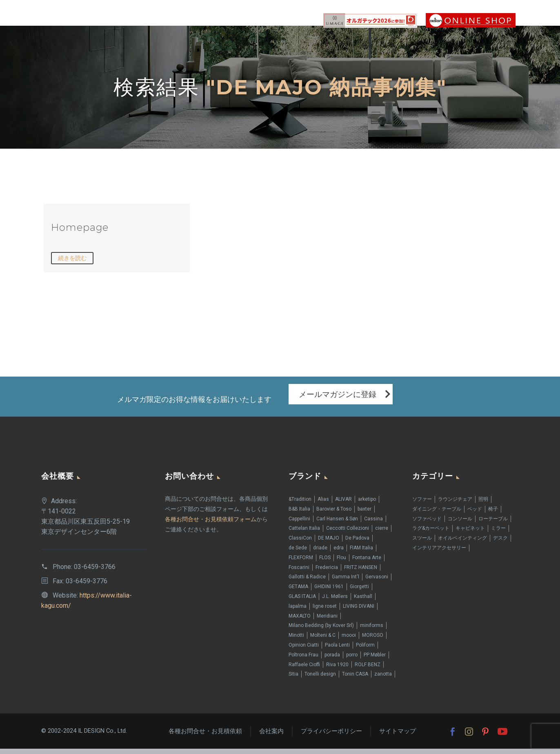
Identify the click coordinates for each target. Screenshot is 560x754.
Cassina (373, 524)
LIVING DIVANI (359, 611)
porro (352, 660)
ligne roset (325, 611)
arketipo (367, 504)
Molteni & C (323, 640)
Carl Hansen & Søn (337, 524)
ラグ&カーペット (431, 533)
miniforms (372, 631)
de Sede (298, 553)
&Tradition (300, 504)
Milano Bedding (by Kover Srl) (321, 631)
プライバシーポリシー (331, 736)
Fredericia (327, 572)
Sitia (293, 679)
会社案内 (271, 736)
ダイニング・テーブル (437, 514)
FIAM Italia (361, 553)
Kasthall (363, 602)
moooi (349, 640)
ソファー (422, 504)
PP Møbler (375, 660)
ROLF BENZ (368, 669)
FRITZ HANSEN (361, 572)
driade (320, 553)
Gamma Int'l (346, 582)
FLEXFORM (301, 563)
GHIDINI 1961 (329, 592)
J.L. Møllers (335, 602)
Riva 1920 (337, 669)
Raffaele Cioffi (304, 669)
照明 (483, 504)
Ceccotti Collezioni (348, 533)
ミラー (498, 533)
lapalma (298, 611)
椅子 (493, 514)
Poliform (365, 650)
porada (332, 660)
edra (339, 553)
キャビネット (470, 533)
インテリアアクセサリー (439, 553)
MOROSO (373, 640)
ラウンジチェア (455, 504)
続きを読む (72, 258)
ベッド (475, 514)
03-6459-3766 (95, 572)
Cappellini (299, 524)
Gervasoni (377, 582)
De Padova (357, 543)
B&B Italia (299, 514)
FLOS (325, 563)
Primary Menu (538, 20)
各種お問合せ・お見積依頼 (205, 736)
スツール (422, 543)
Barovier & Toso (334, 514)
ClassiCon (300, 543)
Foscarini (299, 572)
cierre (382, 533)
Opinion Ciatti (304, 650)
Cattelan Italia (304, 533)
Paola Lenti (337, 650)
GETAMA (298, 592)
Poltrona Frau (303, 660)
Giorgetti (359, 592)
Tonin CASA (355, 679)
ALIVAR (343, 504)
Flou (341, 563)
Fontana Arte (367, 563)
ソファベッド (427, 524)
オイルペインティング (462, 543)
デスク (500, 543)
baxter (364, 514)
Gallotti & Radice (307, 582)
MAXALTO (300, 621)
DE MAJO (329, 543)
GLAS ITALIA (302, 602)
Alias (323, 504)
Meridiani (327, 621)
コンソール (460, 524)
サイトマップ (398, 736)
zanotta (383, 679)
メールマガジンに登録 (338, 399)
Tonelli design (320, 679)
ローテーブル (493, 524)
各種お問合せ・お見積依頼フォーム (211, 524)
